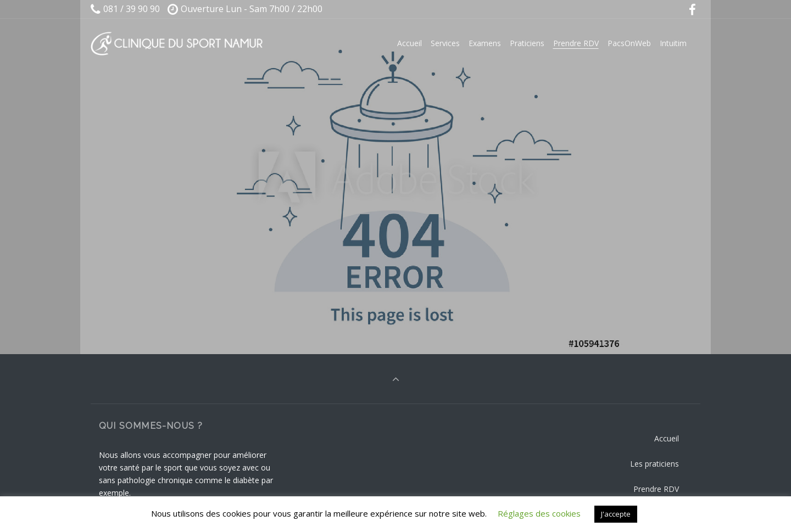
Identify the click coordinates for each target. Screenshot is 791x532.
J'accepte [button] (616, 514)
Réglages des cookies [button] (539, 513)
